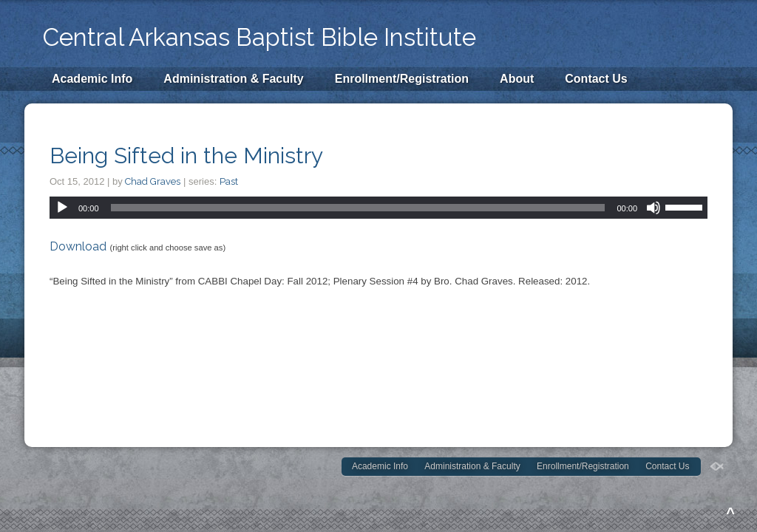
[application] (378, 208)
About (517, 79)
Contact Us (596, 79)
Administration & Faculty (233, 79)
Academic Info (92, 79)
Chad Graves (153, 181)
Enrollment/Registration (402, 79)
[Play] (62, 208)
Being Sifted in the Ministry (186, 156)
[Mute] (654, 208)
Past (229, 181)
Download (78, 246)
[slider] (358, 208)
